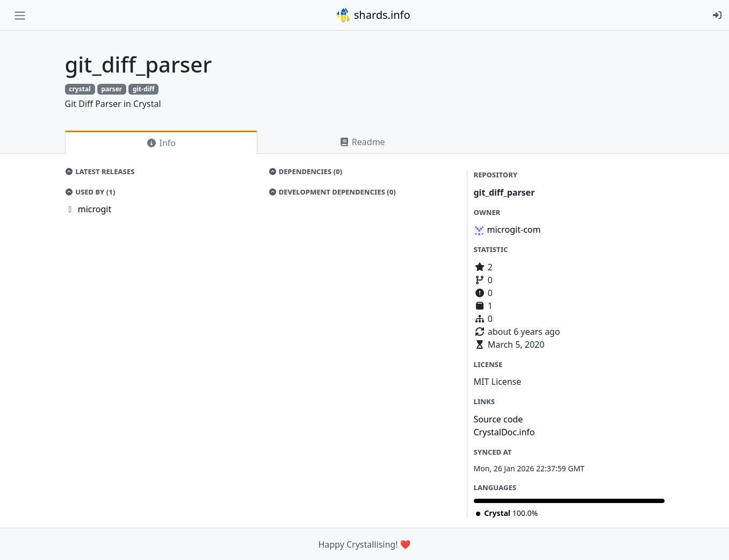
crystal (80, 89)
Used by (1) (90, 192)
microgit (95, 209)
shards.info (373, 15)
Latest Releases (100, 171)
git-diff (144, 89)
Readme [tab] (362, 142)
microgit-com (514, 229)
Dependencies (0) (305, 171)
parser (111, 89)
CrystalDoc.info (504, 432)
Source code (499, 419)
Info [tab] (161, 143)
